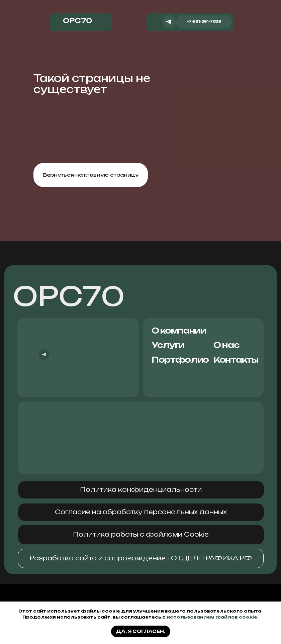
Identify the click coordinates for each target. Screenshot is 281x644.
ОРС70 (69, 296)
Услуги (168, 345)
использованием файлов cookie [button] (212, 617)
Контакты (236, 360)
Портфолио (180, 360)
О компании (179, 331)
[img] (155, 20)
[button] (141, 490)
